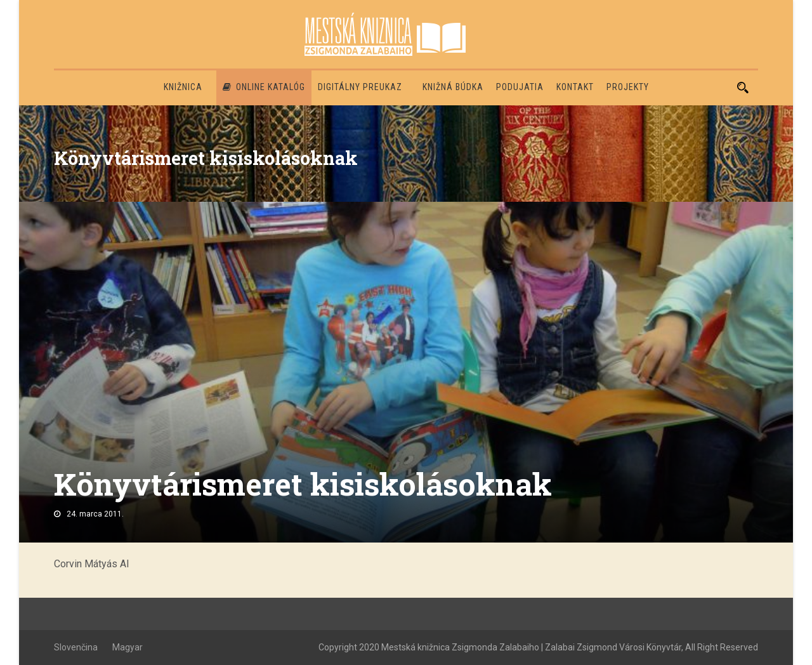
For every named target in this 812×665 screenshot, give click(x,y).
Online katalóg (264, 87)
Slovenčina (76, 647)
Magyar (128, 647)
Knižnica (183, 87)
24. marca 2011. (95, 514)
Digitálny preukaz (360, 87)
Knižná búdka (453, 87)
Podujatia (520, 87)
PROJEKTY (628, 87)
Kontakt (575, 87)
